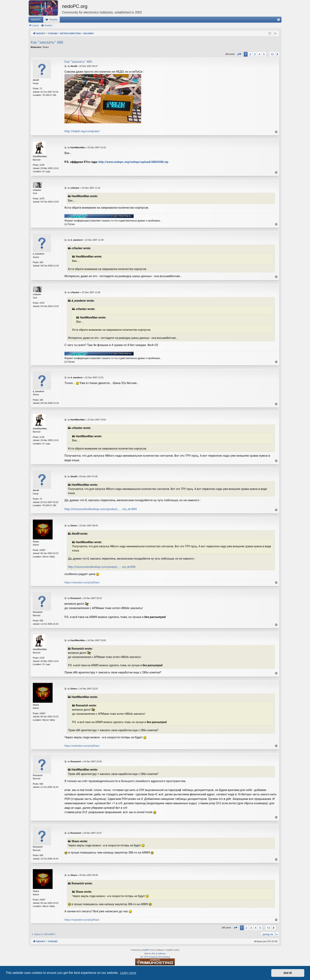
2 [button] (250, 54)
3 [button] (255, 54)
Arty (154, 954)
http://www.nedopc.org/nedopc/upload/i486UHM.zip (133, 162)
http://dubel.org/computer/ (82, 131)
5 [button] (264, 54)
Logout (35, 25)
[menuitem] (279, 20)
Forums (53, 20)
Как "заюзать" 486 (47, 42)
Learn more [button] (128, 973)
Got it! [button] (288, 973)
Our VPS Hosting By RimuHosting (155, 957)
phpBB (145, 950)
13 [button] (272, 54)
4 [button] (259, 54)
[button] (239, 54)
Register (49, 25)
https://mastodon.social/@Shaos (82, 583)
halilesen (162, 954)
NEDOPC (36, 20)
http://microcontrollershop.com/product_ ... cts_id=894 (101, 509)
